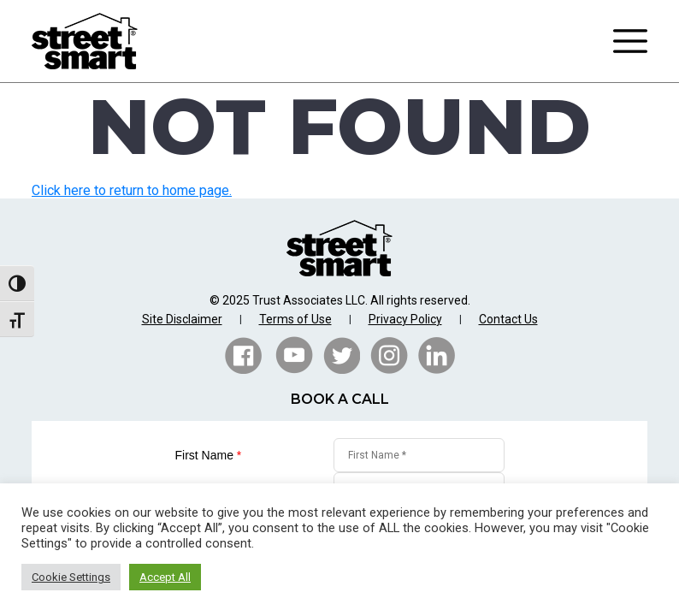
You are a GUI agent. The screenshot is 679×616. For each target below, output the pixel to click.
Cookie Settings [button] (71, 577)
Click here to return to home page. (132, 190)
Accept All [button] (165, 577)
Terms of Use (295, 319)
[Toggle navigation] (630, 41)
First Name (209, 455)
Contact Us (508, 319)
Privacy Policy (405, 319)
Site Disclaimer (182, 319)
